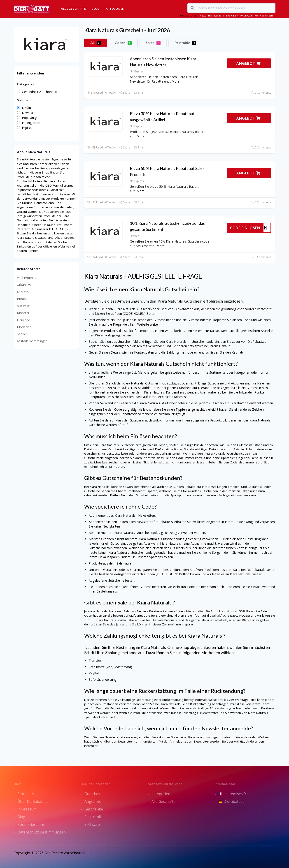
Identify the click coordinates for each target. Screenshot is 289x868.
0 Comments (261, 93)
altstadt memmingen (32, 341)
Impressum (27, 809)
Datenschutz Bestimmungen (42, 832)
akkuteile (23, 306)
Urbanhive (24, 285)
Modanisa (24, 327)
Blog (96, 9)
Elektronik (93, 817)
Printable (185, 43)
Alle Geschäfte (73, 9)
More (176, 81)
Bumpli (22, 299)
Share (125, 93)
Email (139, 93)
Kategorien (115, 9)
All (96, 43)
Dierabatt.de (232, 801)
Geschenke (94, 809)
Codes (123, 43)
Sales (153, 43)
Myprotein (246, 15)
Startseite (26, 794)
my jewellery (216, 15)
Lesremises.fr (233, 794)
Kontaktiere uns (31, 824)
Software (92, 824)
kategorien (161, 794)
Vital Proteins (27, 278)
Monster (23, 313)
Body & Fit (232, 15)
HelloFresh (266, 15)
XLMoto (23, 292)
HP (256, 15)
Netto (203, 15)
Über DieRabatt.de (33, 801)
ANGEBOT (249, 63)
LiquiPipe (23, 320)
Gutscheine (94, 794)
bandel (22, 334)
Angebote (93, 801)
